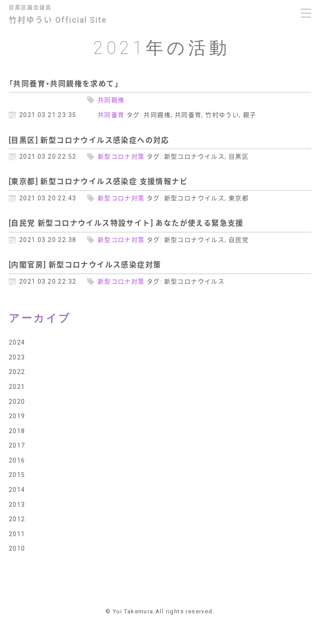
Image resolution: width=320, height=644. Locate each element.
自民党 (239, 239)
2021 (17, 386)
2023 (17, 357)
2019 (17, 416)
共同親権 (111, 100)
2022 (17, 371)
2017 (17, 445)
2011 (17, 534)
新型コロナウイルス (195, 156)
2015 (17, 474)
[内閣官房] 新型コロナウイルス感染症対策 (85, 264)
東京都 (239, 198)
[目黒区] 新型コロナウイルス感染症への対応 (89, 140)
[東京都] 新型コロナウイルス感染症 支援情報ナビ (98, 181)
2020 (17, 401)
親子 (250, 114)
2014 (17, 489)
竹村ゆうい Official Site (64, 16)
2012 (17, 519)
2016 (17, 460)
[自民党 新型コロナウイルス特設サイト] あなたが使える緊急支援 (126, 223)
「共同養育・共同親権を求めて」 (64, 83)
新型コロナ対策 (121, 156)
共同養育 (111, 114)
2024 (17, 342)
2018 (17, 431)
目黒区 (239, 156)
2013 (17, 504)
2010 (17, 548)
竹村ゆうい (222, 114)
